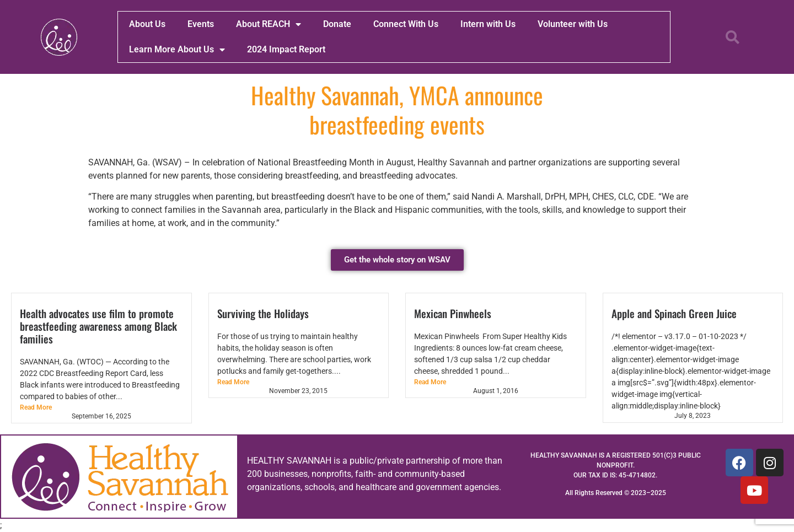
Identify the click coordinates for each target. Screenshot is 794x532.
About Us (147, 24)
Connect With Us (406, 24)
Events (201, 24)
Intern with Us (488, 24)
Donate (337, 24)
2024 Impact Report (286, 49)
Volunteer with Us (573, 24)
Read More (36, 407)
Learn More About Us (177, 50)
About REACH (269, 24)
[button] (732, 37)
